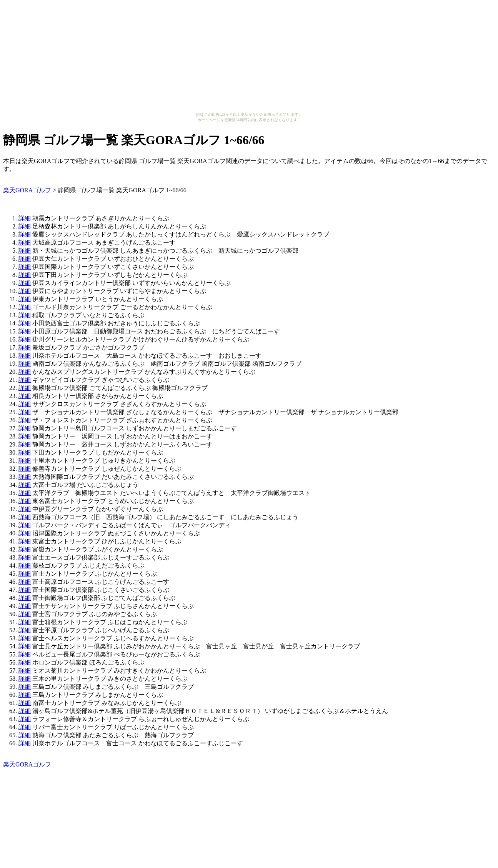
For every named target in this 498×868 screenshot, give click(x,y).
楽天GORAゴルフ (27, 190)
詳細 (25, 218)
